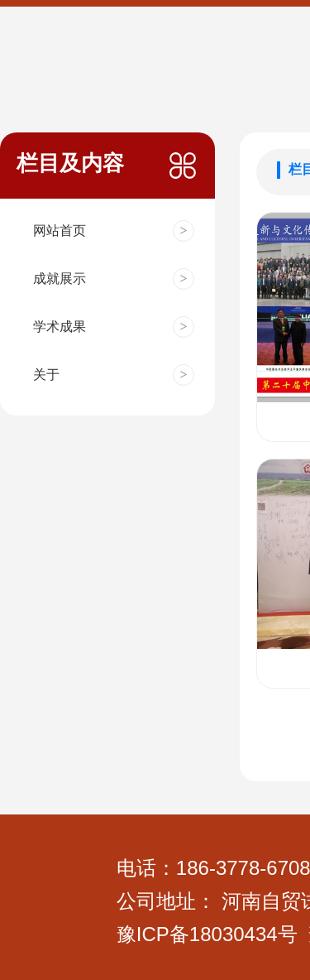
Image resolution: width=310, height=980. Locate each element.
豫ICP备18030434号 (207, 934)
